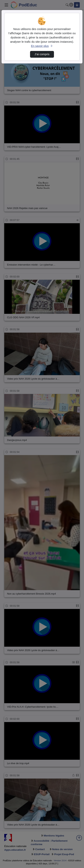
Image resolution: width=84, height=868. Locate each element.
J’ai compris (42, 54)
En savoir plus (42, 46)
